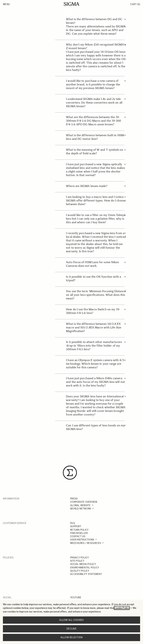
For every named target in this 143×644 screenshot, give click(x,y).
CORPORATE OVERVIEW (84, 502)
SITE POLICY (77, 561)
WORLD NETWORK (81, 509)
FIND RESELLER (79, 533)
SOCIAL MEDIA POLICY (83, 564)
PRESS (74, 499)
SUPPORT (76, 526)
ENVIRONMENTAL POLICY (85, 568)
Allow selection (72, 637)
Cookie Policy (122, 608)
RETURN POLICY (79, 530)
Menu (6, 4)
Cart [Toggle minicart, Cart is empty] (135, 4)
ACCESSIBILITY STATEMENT (86, 574)
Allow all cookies (71, 620)
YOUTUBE (76, 597)
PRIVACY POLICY (80, 558)
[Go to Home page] (71, 4)
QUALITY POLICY (80, 571)
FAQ (72, 523)
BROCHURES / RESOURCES (86, 543)
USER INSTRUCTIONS (82, 540)
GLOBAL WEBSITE (80, 505)
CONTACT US (78, 536)
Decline (71, 629)
